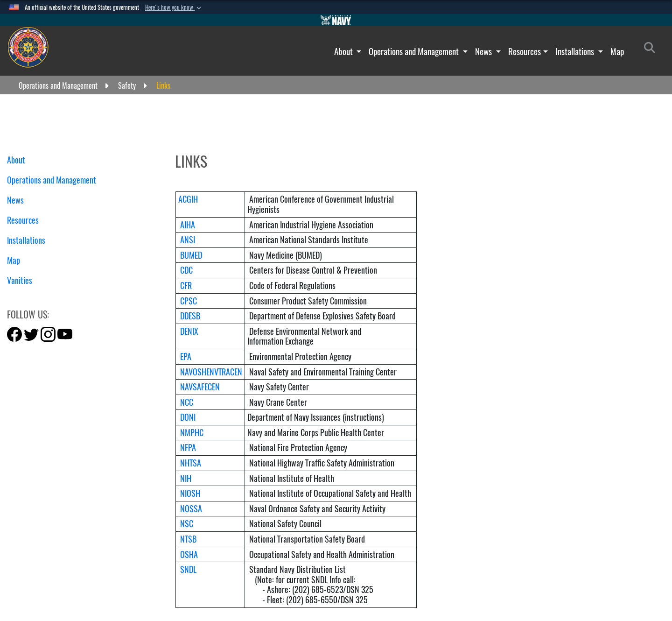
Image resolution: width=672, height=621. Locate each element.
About (344, 51)
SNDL (188, 569)
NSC (187, 524)
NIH (186, 478)
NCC (187, 402)
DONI (188, 417)
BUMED (191, 255)
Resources (525, 51)
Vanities (23, 280)
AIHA (188, 225)
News (484, 51)
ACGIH (188, 199)
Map (617, 51)
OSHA (189, 554)
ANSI (188, 240)
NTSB (188, 539)
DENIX (189, 331)
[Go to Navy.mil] (336, 20)
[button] (174, 7)
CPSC (189, 301)
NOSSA (191, 509)
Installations (576, 51)
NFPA (188, 448)
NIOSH (190, 493)
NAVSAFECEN (200, 387)
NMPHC (192, 433)
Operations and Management (415, 51)
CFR (186, 286)
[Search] (652, 49)
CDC (186, 270)
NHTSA (191, 463)
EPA (186, 356)
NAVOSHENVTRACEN (211, 372)
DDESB (190, 316)
